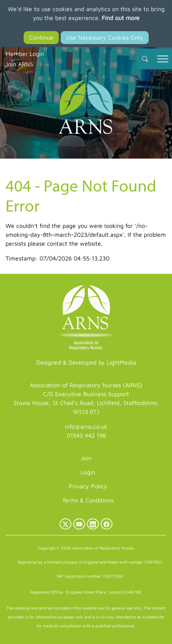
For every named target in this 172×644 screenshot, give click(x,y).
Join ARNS (19, 64)
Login (88, 472)
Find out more (121, 18)
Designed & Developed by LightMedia (86, 362)
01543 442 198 (86, 435)
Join (86, 458)
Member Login (25, 54)
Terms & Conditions (88, 500)
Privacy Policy (88, 486)
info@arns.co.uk (86, 426)
